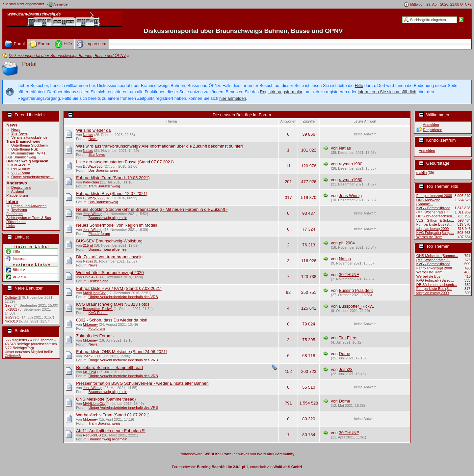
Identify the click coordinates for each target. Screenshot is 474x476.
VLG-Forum (21, 173)
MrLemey (90, 324)
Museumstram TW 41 (28, 153)
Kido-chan (91, 182)
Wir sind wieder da (93, 130)
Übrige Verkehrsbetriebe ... (32, 177)
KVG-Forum (21, 165)
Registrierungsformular (281, 92)
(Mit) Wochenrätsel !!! (433, 212)
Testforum (19, 210)
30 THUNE (349, 275)
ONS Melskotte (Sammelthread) (106, 399)
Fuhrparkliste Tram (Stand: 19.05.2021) (113, 178)
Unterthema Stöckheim (29, 145)
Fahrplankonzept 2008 (434, 196)
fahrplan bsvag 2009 (433, 229)
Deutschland (21, 187)
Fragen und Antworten (29, 206)
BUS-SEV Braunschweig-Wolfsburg (109, 241)
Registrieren (433, 130)
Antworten (288, 121)
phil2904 (347, 243)
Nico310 (11, 321)
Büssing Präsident (356, 290)
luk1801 (11, 309)
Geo (8, 305)
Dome (345, 354)
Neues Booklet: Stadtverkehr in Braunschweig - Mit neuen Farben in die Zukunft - (152, 209)
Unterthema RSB (25, 149)
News (12, 125)
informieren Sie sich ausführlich (387, 92)
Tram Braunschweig (23, 141)
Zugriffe (309, 121)
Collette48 (13, 297)
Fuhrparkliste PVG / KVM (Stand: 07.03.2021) (119, 288)
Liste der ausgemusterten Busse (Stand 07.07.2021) (125, 162)
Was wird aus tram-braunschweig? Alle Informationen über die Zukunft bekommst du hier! (159, 146)
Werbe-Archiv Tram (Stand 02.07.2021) (113, 415)
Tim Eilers (348, 338)
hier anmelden (233, 98)
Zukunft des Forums (95, 336)
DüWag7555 (93, 166)
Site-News (19, 133)
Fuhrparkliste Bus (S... (434, 224)
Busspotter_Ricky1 (98, 309)
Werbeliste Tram (429, 237)
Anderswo (17, 183)
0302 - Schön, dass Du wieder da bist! (112, 320)
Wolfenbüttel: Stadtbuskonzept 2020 (110, 273)
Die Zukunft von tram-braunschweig (109, 257)
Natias (88, 135)
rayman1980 (351, 164)
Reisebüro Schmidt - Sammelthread (109, 367)
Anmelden (431, 125)
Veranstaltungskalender (30, 137)
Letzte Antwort (365, 121)
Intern (12, 201)
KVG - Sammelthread (433, 208)
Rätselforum (16, 222)
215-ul (88, 245)
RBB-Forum (21, 169)
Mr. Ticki (90, 372)
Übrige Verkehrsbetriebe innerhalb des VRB (123, 297)
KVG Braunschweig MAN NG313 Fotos (113, 304)
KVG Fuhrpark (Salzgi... (435, 233)
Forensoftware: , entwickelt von (237, 467)
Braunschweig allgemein (27, 161)
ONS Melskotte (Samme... (428, 202)
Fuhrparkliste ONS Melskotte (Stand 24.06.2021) (122, 352)
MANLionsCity (94, 293)
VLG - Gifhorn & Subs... (435, 220)
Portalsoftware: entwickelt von (237, 454)
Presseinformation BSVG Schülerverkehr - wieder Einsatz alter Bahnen (142, 383)
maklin (421, 173)
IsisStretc (12, 317)
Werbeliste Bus (428, 276)
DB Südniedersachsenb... (437, 285)
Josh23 (89, 356)
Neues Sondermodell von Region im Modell (117, 225)
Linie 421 (90, 277)
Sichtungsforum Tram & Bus (28, 218)
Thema (171, 121)
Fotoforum (14, 214)
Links (10, 226)
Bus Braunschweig (21, 157)
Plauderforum (17, 195)
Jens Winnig (351, 196)
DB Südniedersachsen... (436, 216)
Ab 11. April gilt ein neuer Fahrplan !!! (111, 431)
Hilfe (359, 85)
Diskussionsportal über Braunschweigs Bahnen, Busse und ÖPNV (243, 31)
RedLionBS (92, 435)
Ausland (18, 191)
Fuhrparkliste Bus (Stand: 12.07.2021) (112, 194)
